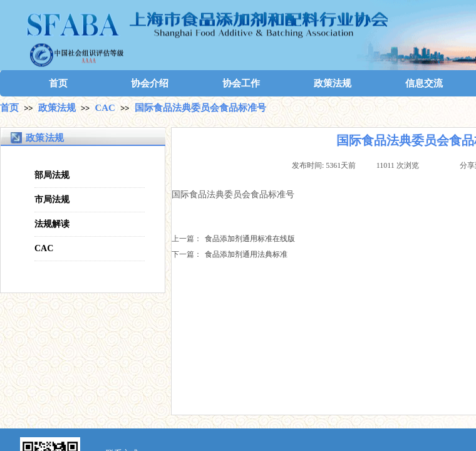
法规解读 (52, 224)
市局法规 (52, 200)
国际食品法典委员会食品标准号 (200, 108)
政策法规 (333, 83)
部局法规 (52, 175)
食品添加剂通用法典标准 (230, 255)
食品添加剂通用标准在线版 (233, 239)
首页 (58, 83)
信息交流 (424, 83)
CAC (105, 108)
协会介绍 (150, 83)
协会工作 (241, 83)
